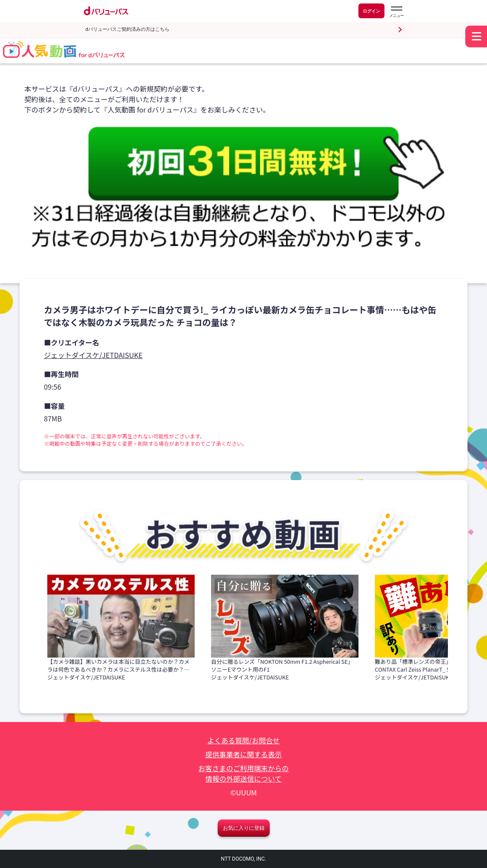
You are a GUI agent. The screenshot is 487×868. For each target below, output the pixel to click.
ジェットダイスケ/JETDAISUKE (93, 355)
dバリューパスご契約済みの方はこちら (128, 29)
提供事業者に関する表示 (243, 754)
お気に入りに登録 (244, 828)
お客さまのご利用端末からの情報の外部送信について (243, 773)
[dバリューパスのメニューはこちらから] (396, 12)
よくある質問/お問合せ (243, 740)
